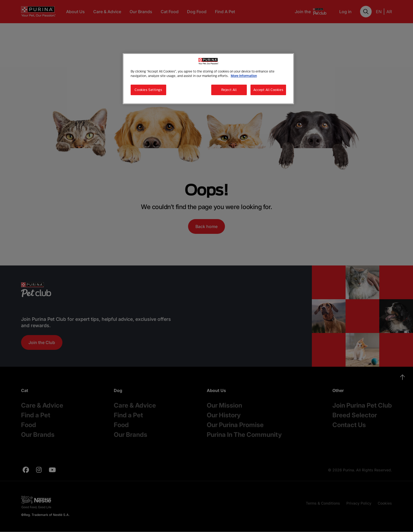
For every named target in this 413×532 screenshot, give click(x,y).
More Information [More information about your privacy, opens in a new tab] (244, 76)
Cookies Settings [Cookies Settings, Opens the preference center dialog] (148, 90)
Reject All (229, 90)
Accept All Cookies (268, 90)
